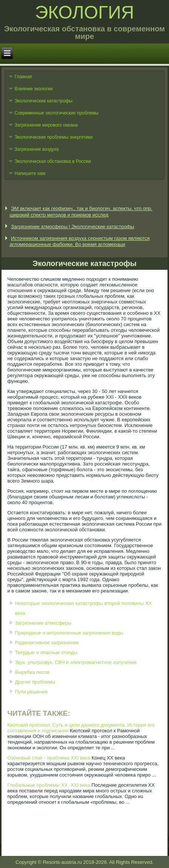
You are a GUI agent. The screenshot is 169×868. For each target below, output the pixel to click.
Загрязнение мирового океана (46, 125)
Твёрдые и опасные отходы (46, 652)
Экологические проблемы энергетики (53, 137)
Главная (23, 77)
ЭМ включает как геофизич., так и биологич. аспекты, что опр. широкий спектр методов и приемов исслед (81, 211)
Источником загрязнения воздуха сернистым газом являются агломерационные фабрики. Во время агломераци (79, 241)
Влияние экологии (33, 89)
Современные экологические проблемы (56, 113)
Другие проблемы (35, 682)
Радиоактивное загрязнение (47, 643)
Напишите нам (30, 173)
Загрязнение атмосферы (43, 623)
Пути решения (31, 692)
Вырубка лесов (32, 672)
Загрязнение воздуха (36, 149)
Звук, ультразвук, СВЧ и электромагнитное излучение (76, 662)
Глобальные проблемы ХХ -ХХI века (48, 785)
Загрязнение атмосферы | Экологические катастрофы (73, 227)
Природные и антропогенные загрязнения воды (69, 633)
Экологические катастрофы (43, 101)
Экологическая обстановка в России (52, 161)
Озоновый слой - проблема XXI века (49, 758)
